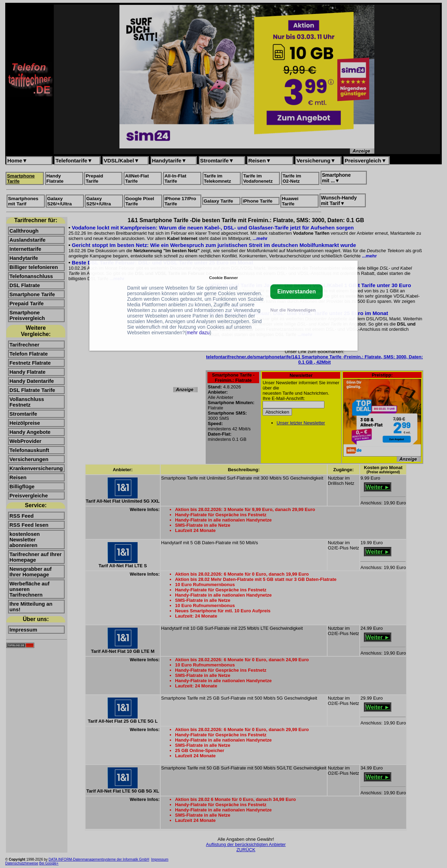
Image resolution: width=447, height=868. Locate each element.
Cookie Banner (223, 278)
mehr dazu (198, 333)
